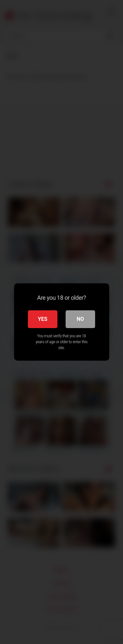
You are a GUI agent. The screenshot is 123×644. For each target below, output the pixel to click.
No (80, 319)
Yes (43, 319)
